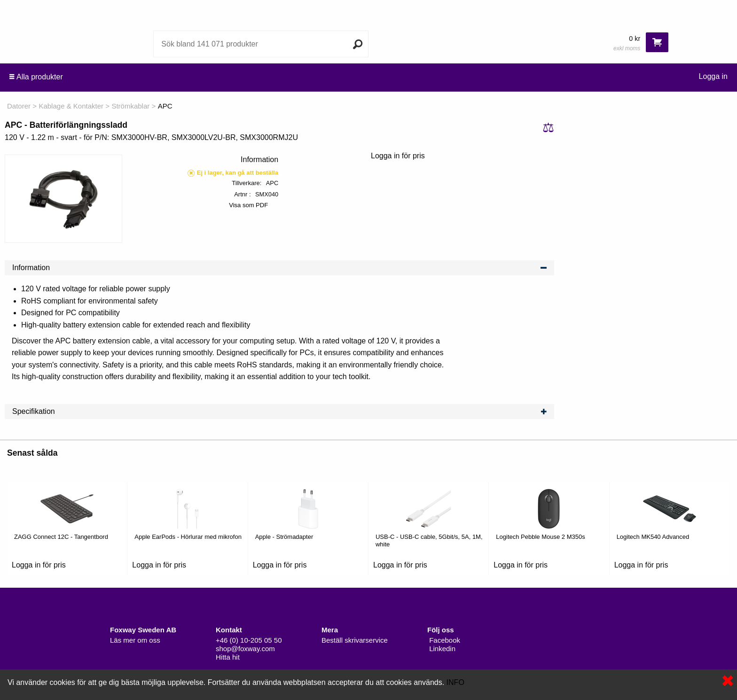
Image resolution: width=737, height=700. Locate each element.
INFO (455, 682)
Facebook (444, 640)
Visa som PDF (248, 205)
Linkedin (441, 649)
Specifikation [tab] (279, 412)
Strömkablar (130, 106)
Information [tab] (279, 268)
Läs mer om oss (135, 640)
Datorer (19, 106)
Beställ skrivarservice (355, 640)
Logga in (713, 76)
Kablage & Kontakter (71, 106)
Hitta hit (228, 657)
